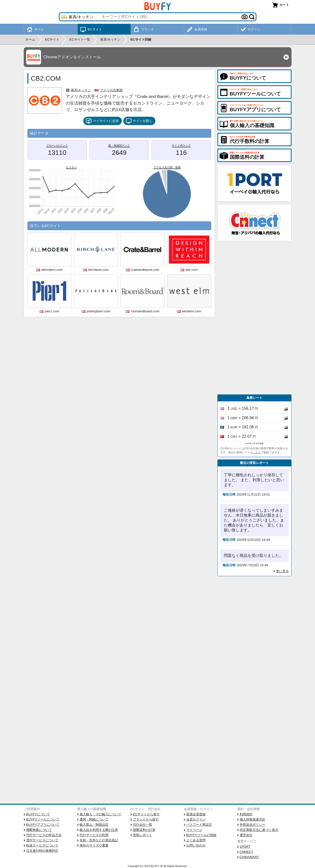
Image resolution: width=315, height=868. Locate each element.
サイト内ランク (181, 145)
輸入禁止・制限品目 (94, 825)
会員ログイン (196, 819)
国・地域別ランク (119, 145)
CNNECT (247, 852)
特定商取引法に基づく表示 (259, 830)
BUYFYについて (38, 814)
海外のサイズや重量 (94, 845)
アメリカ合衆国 (111, 90)
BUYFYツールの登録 (201, 835)
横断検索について (39, 830)
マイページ (194, 830)
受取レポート (143, 835)
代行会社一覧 (143, 825)
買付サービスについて (42, 840)
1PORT (245, 847)
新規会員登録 (196, 814)
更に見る (282, 571)
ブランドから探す (146, 819)
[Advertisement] (254, 318)
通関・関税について (94, 819)
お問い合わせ (196, 845)
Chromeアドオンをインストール (72, 57)
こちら (257, 452)
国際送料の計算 (144, 830)
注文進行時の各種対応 (42, 851)
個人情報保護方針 (252, 819)
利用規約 (246, 814)
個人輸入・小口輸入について (100, 814)
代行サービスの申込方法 (44, 835)
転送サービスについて (42, 845)
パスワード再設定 (199, 825)
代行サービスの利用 (94, 835)
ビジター (71, 167)
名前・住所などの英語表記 (99, 840)
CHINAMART (249, 857)
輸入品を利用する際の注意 (99, 830)
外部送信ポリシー (252, 825)
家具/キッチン (81, 90)
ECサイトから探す (147, 814)
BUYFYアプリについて (43, 825)
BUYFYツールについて (43, 819)
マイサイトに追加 (102, 121)
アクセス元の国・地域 (167, 167)
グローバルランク (57, 145)
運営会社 (246, 835)
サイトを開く (139, 121)
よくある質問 (196, 840)
